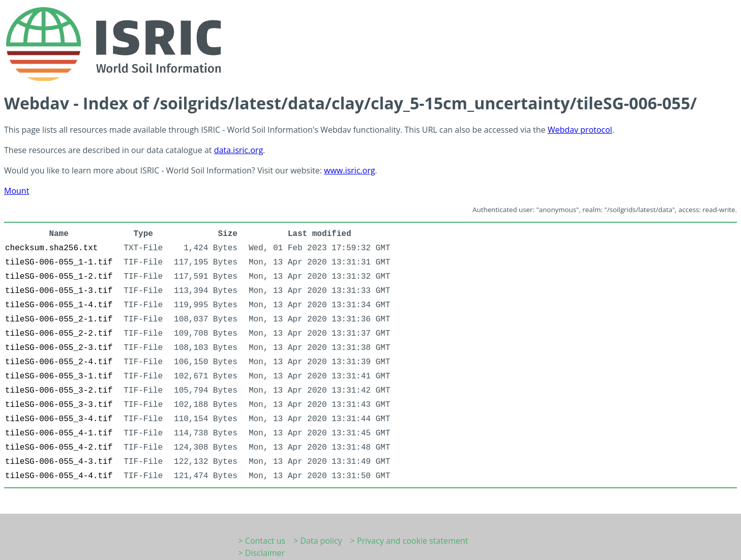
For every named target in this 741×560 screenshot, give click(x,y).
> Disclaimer (262, 553)
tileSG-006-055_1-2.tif (59, 277)
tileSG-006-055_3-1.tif (59, 376)
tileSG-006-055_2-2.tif (59, 334)
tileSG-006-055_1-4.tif (59, 305)
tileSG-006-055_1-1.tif (59, 262)
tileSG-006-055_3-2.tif (59, 391)
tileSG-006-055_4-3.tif (59, 462)
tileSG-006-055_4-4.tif (59, 476)
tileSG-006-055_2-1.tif (59, 319)
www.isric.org (349, 170)
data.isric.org (239, 150)
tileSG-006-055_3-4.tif (59, 419)
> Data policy (318, 541)
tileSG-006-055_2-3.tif (59, 348)
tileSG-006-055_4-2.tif (59, 448)
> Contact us (262, 541)
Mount (17, 191)
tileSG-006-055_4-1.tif (59, 433)
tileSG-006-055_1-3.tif (59, 291)
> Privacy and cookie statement (409, 541)
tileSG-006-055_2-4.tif (59, 362)
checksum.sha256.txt (51, 248)
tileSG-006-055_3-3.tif (59, 405)
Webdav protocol (580, 130)
